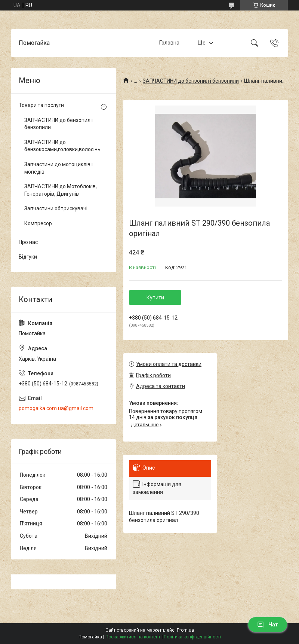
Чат (268, 625)
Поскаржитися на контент (133, 637)
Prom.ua (185, 630)
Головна (169, 43)
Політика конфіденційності (192, 637)
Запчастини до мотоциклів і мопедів (58, 168)
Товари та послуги (41, 105)
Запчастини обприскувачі (56, 208)
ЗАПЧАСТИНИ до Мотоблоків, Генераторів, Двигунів (61, 190)
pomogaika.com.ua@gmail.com (56, 408)
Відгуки (28, 257)
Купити (155, 297)
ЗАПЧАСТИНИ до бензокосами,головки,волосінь (62, 146)
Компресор (38, 223)
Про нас (28, 242)
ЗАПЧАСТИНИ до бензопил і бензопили (191, 81)
